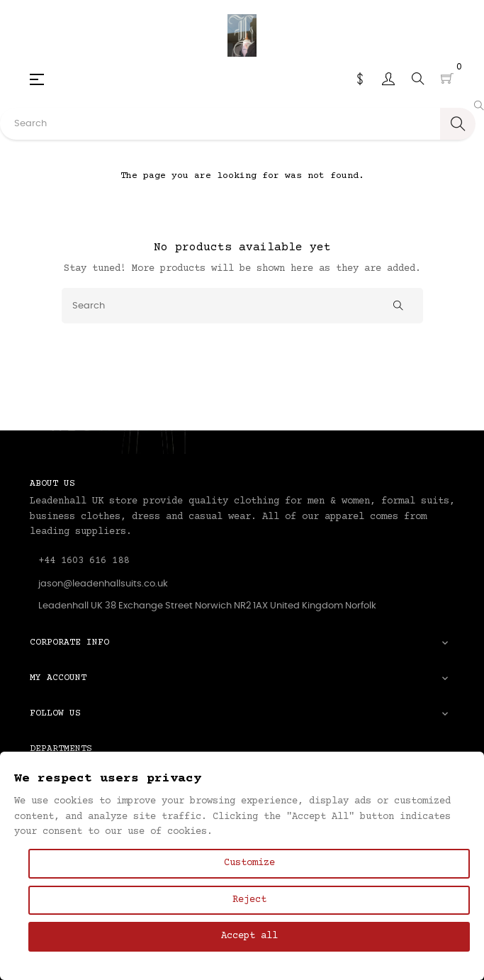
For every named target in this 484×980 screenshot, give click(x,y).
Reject (249, 900)
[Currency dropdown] (360, 79)
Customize (249, 863)
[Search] (242, 306)
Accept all (249, 936)
